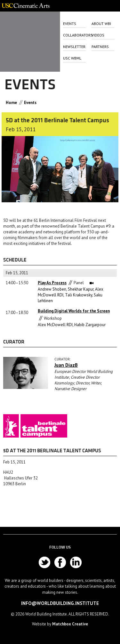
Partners (100, 47)
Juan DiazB (66, 365)
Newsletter (74, 47)
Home (11, 103)
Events (70, 24)
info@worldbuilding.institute (60, 603)
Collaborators (74, 35)
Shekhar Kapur (81, 289)
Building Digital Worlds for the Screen (74, 311)
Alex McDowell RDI (55, 325)
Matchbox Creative (70, 624)
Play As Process (52, 283)
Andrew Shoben (52, 289)
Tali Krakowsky (79, 295)
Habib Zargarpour (90, 325)
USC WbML (72, 58)
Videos (98, 35)
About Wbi (101, 24)
